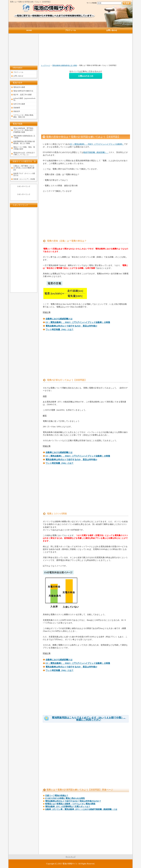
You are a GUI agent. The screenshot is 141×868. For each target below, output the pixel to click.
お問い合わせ (18, 76)
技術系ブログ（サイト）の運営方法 (24, 174)
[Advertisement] (71, 51)
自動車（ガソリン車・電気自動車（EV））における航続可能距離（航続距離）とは (81, 809)
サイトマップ (70, 857)
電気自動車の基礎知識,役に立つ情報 (65, 65)
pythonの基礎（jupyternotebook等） (24, 99)
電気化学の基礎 (19, 87)
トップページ (45, 65)
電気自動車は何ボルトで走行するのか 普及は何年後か (71, 326)
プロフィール (18, 72)
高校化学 (17, 111)
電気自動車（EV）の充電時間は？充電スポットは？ (68, 807)
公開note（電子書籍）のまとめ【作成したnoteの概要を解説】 (24, 168)
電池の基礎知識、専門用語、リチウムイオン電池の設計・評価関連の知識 (24, 130)
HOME (29, 30)
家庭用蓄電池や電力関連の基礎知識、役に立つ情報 (24, 142)
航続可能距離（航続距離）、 (96, 152)
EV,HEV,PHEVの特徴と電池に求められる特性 (65, 798)
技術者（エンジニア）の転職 (24, 179)
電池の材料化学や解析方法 (23, 91)
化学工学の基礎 (19, 104)
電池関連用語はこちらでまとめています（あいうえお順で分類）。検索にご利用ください (89, 719)
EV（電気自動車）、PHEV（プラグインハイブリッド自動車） (97, 144)
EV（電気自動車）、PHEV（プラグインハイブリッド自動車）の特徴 (78, 322)
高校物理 (17, 108)
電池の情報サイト (70, 864)
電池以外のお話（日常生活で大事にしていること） (24, 154)
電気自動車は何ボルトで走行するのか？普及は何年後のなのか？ (73, 801)
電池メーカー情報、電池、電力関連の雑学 (24, 148)
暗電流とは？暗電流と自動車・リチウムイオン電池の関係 (70, 804)
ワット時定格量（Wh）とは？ (60, 329)
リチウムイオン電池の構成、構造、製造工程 (24, 116)
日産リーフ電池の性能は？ (57, 796)
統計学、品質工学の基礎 (22, 95)
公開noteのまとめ (86, 76)
